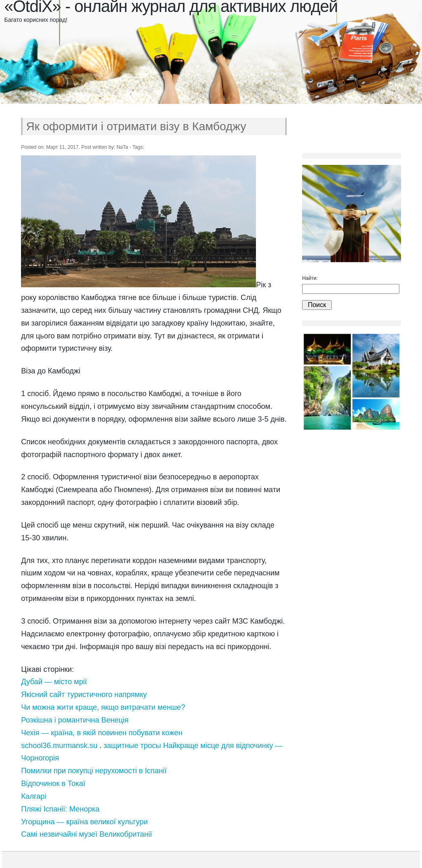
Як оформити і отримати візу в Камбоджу (136, 126)
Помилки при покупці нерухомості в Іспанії (94, 771)
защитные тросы (132, 746)
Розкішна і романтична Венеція (75, 720)
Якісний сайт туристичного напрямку (84, 694)
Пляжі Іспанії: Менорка (60, 809)
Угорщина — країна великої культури (84, 822)
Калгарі (34, 796)
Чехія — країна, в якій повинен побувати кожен (102, 733)
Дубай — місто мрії (54, 682)
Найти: (310, 278)
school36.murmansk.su (59, 746)
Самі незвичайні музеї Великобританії (86, 834)
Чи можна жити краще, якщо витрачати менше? (103, 707)
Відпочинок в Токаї (53, 784)
